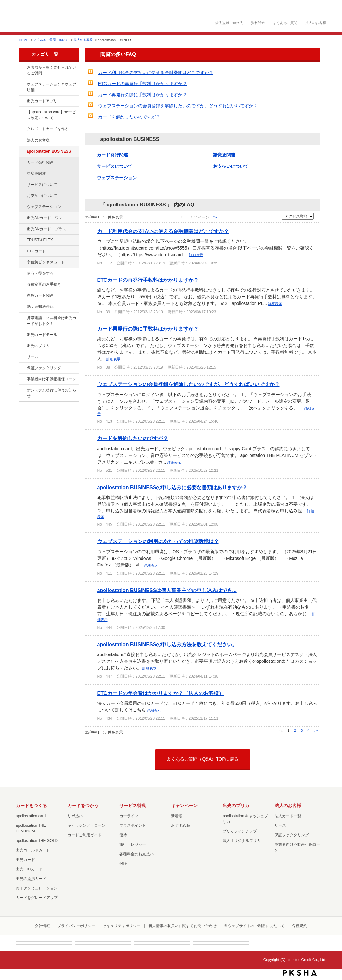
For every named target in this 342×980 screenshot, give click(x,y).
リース (33, 357)
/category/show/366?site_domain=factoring (22, 262)
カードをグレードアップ (37, 898)
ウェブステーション (44, 207)
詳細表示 (196, 255)
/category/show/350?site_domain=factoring (22, 390)
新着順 (177, 816)
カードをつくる (31, 806)
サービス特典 (133, 806)
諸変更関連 (36, 174)
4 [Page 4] (308, 730)
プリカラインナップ (240, 831)
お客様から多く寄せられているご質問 (52, 70)
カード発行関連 (40, 162)
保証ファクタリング (44, 368)
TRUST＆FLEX (40, 240)
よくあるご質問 (285, 23)
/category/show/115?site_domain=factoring (22, 229)
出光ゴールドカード (33, 850)
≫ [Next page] (316, 730)
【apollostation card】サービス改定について (51, 115)
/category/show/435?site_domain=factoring (22, 101)
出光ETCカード (29, 869)
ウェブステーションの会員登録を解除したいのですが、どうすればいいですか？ (178, 106)
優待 (123, 835)
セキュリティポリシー (122, 926)
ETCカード (36, 251)
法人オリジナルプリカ (242, 841)
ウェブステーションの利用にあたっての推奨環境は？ (158, 541)
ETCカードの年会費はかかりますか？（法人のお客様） (161, 693)
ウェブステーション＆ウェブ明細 (52, 87)
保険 (123, 863)
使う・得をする (40, 273)
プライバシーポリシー (76, 926)
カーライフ (129, 816)
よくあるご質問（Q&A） (51, 40)
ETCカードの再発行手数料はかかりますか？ (142, 84)
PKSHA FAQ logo (300, 973)
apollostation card (31, 816)
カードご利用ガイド (85, 835)
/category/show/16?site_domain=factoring (22, 346)
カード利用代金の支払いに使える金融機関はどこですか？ (156, 73)
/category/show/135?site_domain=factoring (22, 85)
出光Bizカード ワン (45, 218)
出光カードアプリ (42, 101)
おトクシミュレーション (37, 888)
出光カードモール (42, 335)
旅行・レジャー (133, 844)
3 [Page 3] (302, 730)
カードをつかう (83, 806)
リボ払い (75, 816)
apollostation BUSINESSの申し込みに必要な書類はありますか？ (172, 487)
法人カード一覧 (288, 816)
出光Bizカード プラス (47, 229)
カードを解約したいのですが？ (129, 117)
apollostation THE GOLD (37, 841)
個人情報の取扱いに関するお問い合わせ (182, 926)
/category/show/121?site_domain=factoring (22, 240)
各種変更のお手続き (44, 284)
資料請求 (258, 23)
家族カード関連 (40, 295)
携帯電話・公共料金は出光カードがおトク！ (52, 321)
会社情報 (42, 926)
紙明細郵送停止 (40, 307)
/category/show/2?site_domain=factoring (22, 129)
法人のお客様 (316, 23)
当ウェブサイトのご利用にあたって (254, 926)
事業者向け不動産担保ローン (52, 379)
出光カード (25, 860)
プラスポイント (133, 825)
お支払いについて (42, 196)
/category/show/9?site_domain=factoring (22, 274)
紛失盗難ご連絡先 (229, 23)
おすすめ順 (180, 825)
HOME (24, 40)
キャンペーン (184, 806)
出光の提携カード (31, 879)
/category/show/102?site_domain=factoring (22, 152)
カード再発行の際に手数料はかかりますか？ (142, 95)
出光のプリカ (38, 346)
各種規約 (300, 926)
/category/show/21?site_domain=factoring (22, 141)
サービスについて (42, 185)
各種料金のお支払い (136, 854)
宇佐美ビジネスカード (46, 262)
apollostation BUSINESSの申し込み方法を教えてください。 (167, 644)
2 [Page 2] (295, 730)
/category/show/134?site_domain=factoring (22, 68)
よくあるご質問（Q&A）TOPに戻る (202, 759)
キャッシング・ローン (86, 825)
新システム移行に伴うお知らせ (52, 393)
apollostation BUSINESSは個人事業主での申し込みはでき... (167, 590)
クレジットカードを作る (48, 129)
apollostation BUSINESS (49, 151)
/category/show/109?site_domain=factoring (22, 218)
